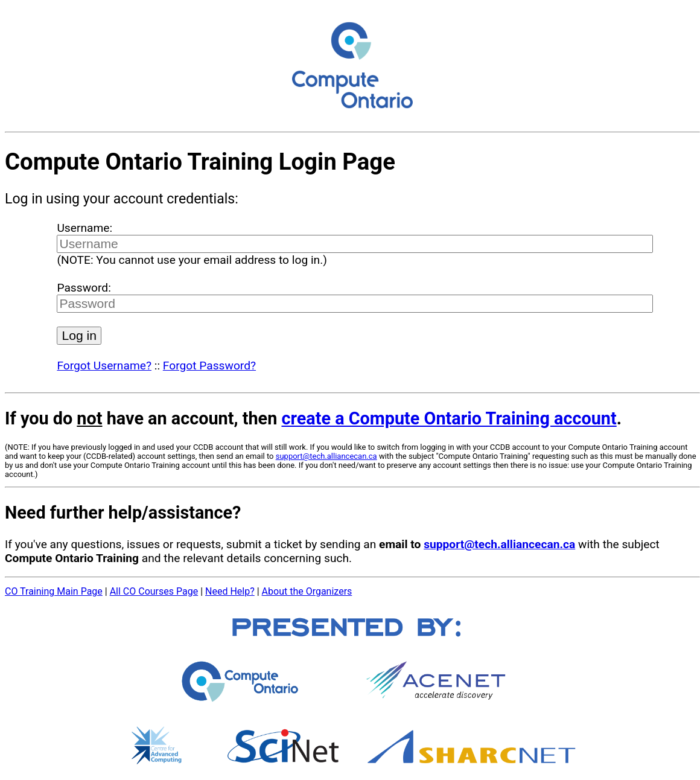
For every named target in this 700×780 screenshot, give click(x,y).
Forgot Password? (209, 366)
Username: (84, 228)
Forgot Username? (104, 366)
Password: (84, 288)
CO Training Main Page (54, 591)
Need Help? (230, 591)
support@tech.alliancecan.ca (326, 456)
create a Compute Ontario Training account (449, 418)
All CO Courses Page (154, 591)
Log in (79, 335)
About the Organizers (307, 591)
